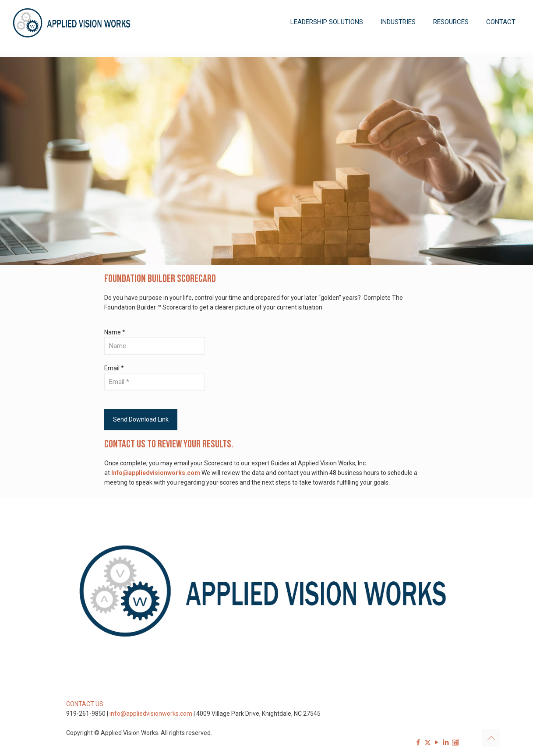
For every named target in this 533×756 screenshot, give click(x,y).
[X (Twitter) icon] (428, 742)
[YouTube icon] (437, 742)
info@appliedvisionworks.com (151, 714)
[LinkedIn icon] (446, 742)
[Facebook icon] (418, 742)
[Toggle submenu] (327, 48)
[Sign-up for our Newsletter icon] (455, 742)
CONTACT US (85, 704)
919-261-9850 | (88, 714)
